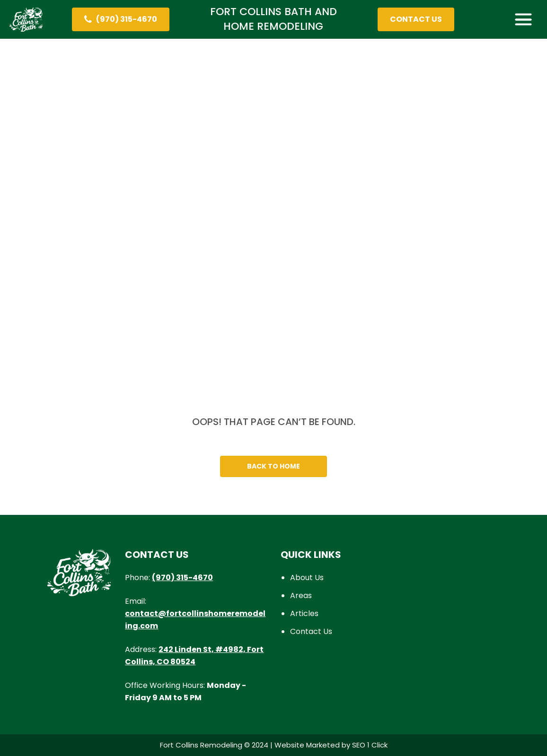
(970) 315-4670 (182, 578)
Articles (304, 613)
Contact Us (311, 631)
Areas (301, 595)
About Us (307, 578)
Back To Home (273, 466)
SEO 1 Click (370, 745)
